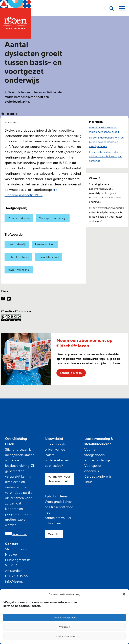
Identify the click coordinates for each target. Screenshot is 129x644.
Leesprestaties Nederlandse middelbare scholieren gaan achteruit (106, 156)
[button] (124, 594)
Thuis (88, 482)
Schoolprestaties (18, 257)
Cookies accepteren (65, 618)
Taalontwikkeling (19, 270)
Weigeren (65, 627)
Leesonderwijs (17, 244)
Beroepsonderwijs (98, 477)
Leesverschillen (45, 244)
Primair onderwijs (19, 218)
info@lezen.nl (15, 582)
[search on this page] (112, 9)
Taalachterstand (48, 257)
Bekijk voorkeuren (65, 636)
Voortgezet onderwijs (53, 218)
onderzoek (13, 114)
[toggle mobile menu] (121, 9)
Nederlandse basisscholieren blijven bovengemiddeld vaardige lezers (106, 142)
